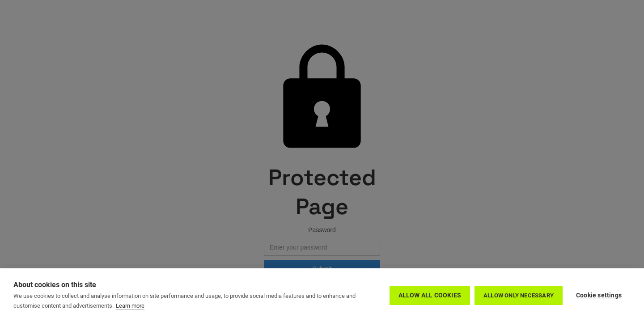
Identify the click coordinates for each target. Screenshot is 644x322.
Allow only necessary (519, 295)
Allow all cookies (430, 295)
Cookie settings (599, 295)
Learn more (130, 306)
